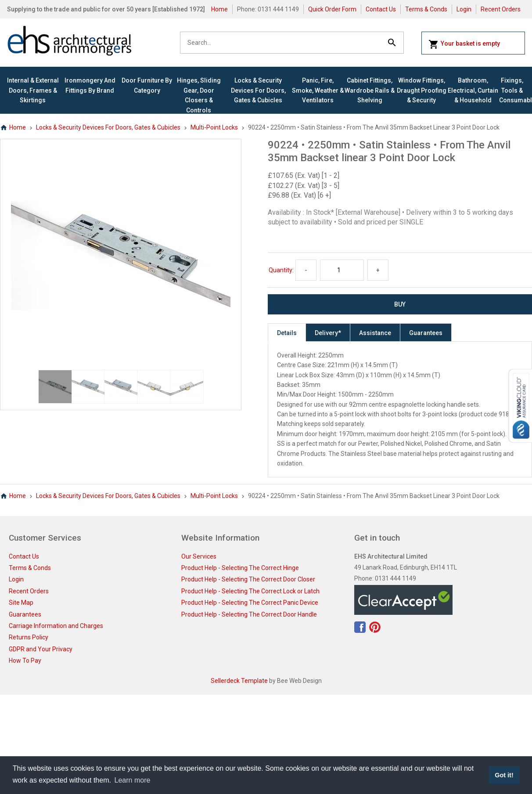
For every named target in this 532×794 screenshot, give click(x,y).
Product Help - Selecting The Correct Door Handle (249, 614)
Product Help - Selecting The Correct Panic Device (250, 603)
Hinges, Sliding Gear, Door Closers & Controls (199, 95)
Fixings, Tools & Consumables (512, 90)
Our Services (199, 556)
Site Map (21, 603)
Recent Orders (501, 9)
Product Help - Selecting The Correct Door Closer (248, 579)
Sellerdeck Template (239, 681)
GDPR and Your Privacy (41, 649)
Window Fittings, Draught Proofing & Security (422, 90)
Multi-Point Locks (214, 127)
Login (464, 9)
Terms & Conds (426, 9)
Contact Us (381, 9)
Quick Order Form (332, 9)
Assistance (375, 333)
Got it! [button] (504, 775)
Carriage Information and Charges (56, 626)
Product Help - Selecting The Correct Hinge (240, 568)
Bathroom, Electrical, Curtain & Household (473, 90)
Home (219, 9)
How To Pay (25, 660)
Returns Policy (29, 637)
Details (287, 333)
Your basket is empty (464, 44)
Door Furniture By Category (147, 85)
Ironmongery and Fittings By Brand (90, 85)
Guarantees (426, 333)
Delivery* (328, 333)
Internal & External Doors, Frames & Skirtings (33, 90)
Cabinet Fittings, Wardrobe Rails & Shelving (370, 90)
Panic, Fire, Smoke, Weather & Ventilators (318, 90)
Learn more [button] (133, 780)
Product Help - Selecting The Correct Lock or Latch (250, 591)
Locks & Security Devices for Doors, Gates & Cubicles (258, 90)
